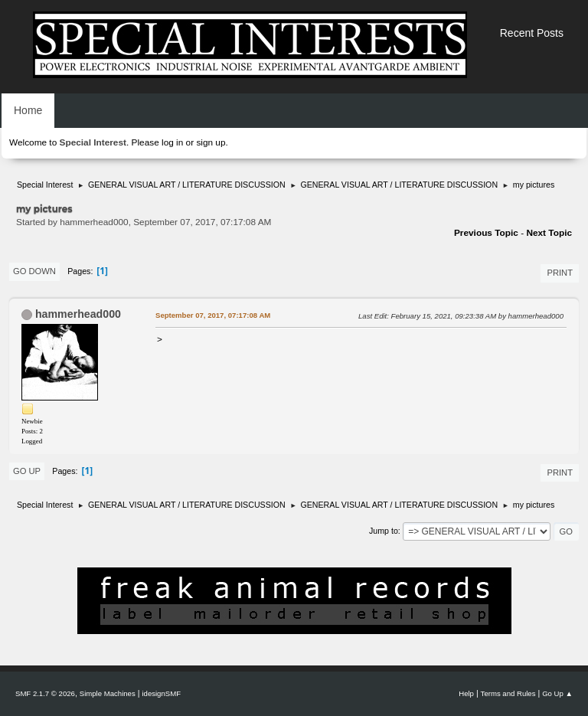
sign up (211, 142)
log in (172, 142)
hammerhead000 (78, 314)
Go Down (34, 271)
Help (466, 693)
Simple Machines (108, 693)
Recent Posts (532, 33)
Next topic (549, 233)
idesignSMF (161, 693)
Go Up (27, 471)
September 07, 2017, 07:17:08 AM (213, 315)
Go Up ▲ (557, 693)
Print (560, 273)
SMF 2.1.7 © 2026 (45, 693)
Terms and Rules (508, 693)
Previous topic (486, 233)
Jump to (384, 531)
